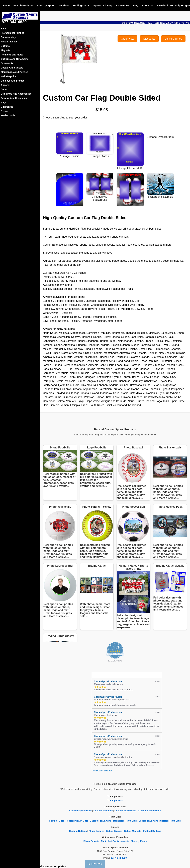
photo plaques (132, 435)
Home (6, 5)
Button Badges (114, 831)
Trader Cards (8, 115)
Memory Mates (139, 841)
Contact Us (123, 5)
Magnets (6, 50)
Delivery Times (173, 39)
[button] (95, 864)
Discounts (149, 39)
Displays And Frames (13, 81)
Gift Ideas (63, 5)
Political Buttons (152, 831)
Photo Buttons (97, 831)
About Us (148, 5)
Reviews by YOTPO (102, 771)
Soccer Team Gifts (148, 821)
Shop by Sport (45, 5)
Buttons (5, 46)
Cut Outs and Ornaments (15, 59)
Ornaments (7, 63)
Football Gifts (57, 821)
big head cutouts (148, 435)
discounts (46, 866)
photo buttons (80, 435)
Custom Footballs (103, 811)
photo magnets (96, 435)
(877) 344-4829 (119, 858)
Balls (4, 29)
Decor (4, 89)
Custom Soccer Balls (149, 811)
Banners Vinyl (9, 37)
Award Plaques (9, 42)
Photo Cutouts (91, 841)
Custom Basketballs (125, 811)
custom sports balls (114, 435)
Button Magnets (133, 831)
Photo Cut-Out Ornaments (115, 841)
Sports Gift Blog (103, 5)
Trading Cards (81, 5)
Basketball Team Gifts (125, 821)
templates (60, 866)
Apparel (5, 85)
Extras (4, 111)
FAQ (136, 5)
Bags (4, 102)
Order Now (127, 39)
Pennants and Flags (12, 55)
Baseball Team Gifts (101, 821)
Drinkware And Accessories (16, 94)
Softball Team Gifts (171, 821)
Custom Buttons (78, 831)
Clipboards (7, 107)
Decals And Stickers (12, 68)
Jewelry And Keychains (14, 98)
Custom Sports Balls (80, 811)
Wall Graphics (9, 76)
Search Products (23, 5)
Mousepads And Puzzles (14, 72)
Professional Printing (13, 33)
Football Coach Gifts (77, 821)
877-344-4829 (14, 22)
